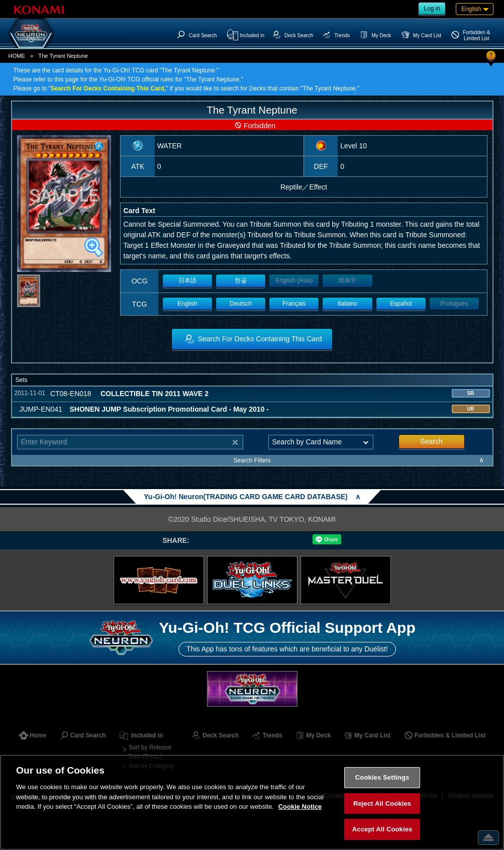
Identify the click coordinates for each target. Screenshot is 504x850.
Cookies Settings (382, 777)
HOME (17, 56)
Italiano (347, 304)
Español (401, 304)
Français (294, 304)
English (187, 304)
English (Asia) (294, 280)
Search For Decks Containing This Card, (108, 88)
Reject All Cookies (382, 804)
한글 (241, 280)
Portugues (455, 304)
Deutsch (241, 304)
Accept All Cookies (382, 829)
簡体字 (347, 280)
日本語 (187, 280)
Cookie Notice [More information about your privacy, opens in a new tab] (300, 807)
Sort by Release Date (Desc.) (150, 752)
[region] (252, 802)
